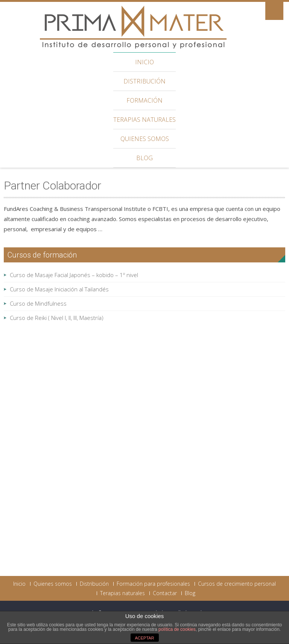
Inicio (144, 62)
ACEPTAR (144, 638)
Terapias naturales (144, 120)
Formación (144, 100)
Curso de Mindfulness (38, 303)
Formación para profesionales (153, 584)
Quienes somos (145, 139)
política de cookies (177, 629)
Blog (144, 158)
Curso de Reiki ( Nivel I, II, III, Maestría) (57, 318)
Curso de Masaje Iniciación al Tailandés (59, 289)
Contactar (165, 593)
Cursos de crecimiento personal (237, 584)
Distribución (144, 81)
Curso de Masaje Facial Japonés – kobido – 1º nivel (74, 275)
